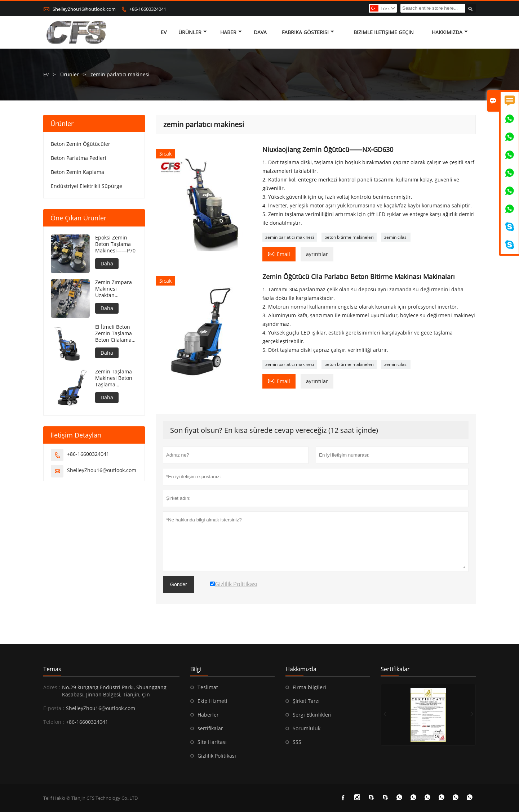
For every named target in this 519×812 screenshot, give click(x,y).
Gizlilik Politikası (217, 756)
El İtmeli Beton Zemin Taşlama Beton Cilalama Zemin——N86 (114, 333)
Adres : (52, 687)
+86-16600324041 (148, 9)
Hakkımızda (450, 32)
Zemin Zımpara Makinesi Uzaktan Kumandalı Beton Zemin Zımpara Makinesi (116, 289)
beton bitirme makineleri (349, 237)
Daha (107, 263)
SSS (297, 742)
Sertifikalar (395, 669)
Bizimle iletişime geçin (384, 32)
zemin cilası (396, 237)
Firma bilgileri (309, 687)
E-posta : (54, 708)
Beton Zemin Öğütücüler (81, 144)
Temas (52, 669)
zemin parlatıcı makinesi (290, 237)
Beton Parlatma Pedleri (79, 158)
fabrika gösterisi (308, 32)
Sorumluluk (307, 728)
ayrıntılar (317, 254)
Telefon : (54, 722)
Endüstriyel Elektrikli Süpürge (86, 186)
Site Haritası (212, 742)
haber (231, 32)
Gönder (179, 584)
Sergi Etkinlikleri (312, 715)
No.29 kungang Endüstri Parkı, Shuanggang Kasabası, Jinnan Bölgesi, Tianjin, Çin (114, 691)
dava (260, 32)
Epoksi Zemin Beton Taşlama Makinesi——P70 (115, 244)
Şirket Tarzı (306, 701)
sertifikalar (210, 728)
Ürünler (193, 32)
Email (279, 254)
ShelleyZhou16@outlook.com (84, 9)
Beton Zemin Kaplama (77, 172)
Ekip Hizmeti (212, 701)
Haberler (208, 715)
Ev (164, 32)
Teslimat (208, 687)
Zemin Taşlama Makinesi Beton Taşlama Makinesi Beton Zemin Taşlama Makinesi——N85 (116, 378)
